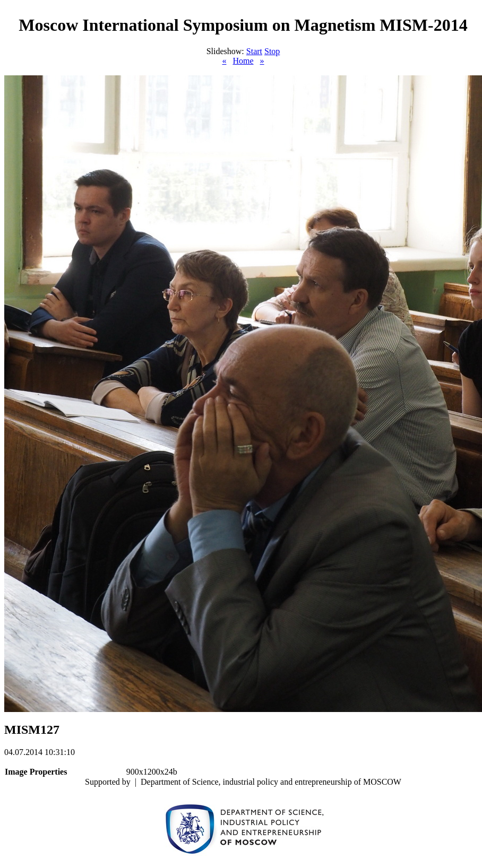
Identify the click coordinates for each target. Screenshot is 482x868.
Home (243, 61)
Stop (272, 51)
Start (254, 51)
